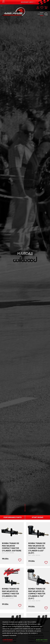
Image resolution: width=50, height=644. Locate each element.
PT (3, 2)
